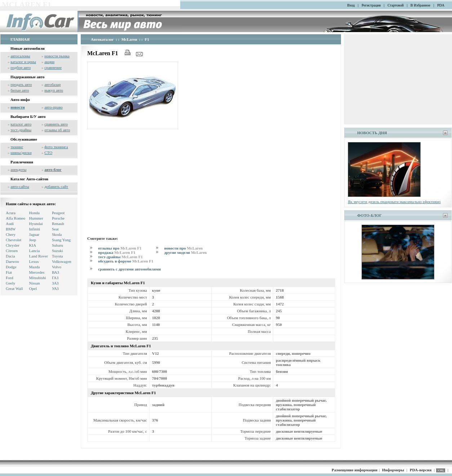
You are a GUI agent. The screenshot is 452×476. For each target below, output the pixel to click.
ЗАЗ (55, 283)
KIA (33, 245)
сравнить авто (56, 124)
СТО (48, 153)
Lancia (35, 251)
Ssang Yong (61, 240)
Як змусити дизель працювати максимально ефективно (394, 202)
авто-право (54, 107)
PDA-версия (421, 470)
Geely (10, 283)
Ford (10, 278)
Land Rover (39, 256)
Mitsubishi (38, 278)
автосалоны (20, 56)
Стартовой (396, 5)
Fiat (9, 272)
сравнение (53, 67)
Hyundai (36, 224)
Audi (10, 224)
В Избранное (420, 5)
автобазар (52, 84)
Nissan (35, 283)
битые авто (20, 90)
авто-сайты (20, 186)
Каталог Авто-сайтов (29, 179)
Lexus (34, 261)
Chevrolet (14, 240)
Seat (55, 229)
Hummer (36, 218)
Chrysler (13, 245)
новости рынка (57, 56)
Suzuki (57, 251)
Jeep (33, 240)
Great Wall (14, 288)
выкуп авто (54, 90)
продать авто (21, 84)
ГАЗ (55, 278)
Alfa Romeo (15, 218)
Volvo (57, 267)
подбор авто (21, 67)
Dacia (10, 256)
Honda (34, 213)
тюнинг (17, 147)
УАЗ (55, 288)
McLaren (129, 39)
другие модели (185, 252)
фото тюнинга (56, 147)
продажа (117, 252)
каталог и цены (23, 62)
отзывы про (120, 248)
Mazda (35, 267)
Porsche (58, 218)
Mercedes (37, 272)
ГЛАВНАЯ (20, 39)
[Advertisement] (211, 181)
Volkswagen (62, 261)
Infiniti (35, 229)
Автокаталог (102, 39)
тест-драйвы (21, 130)
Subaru (57, 245)
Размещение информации (354, 470)
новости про (183, 248)
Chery (11, 234)
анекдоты (18, 169)
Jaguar (34, 234)
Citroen (12, 251)
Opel (33, 288)
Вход (351, 5)
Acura (11, 213)
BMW (11, 229)
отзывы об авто (57, 130)
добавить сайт (56, 186)
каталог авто (21, 124)
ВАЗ (56, 272)
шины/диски (21, 153)
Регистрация (371, 5)
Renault (58, 224)
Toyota (57, 256)
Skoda (57, 234)
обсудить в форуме (126, 261)
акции (49, 62)
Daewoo (12, 261)
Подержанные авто (28, 77)
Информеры (393, 470)
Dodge (11, 267)
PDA (441, 5)
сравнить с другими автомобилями (129, 269)
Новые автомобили (28, 48)
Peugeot (58, 213)
